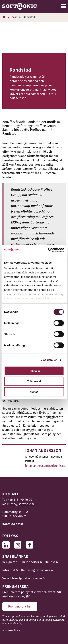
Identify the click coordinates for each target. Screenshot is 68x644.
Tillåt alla (34, 371)
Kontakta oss (11, 524)
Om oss (50, 562)
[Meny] (63, 6)
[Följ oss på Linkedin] (7, 545)
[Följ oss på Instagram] (19, 545)
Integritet (9, 570)
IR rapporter (31, 562)
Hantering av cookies (35, 570)
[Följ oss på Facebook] (31, 545)
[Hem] (4, 17)
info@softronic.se (22, 504)
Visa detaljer (49, 360)
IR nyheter (10, 562)
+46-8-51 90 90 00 (20, 500)
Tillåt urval (34, 381)
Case (15, 17)
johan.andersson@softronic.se (45, 466)
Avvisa (34, 392)
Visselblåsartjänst (15, 578)
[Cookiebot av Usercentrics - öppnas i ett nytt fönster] (48, 250)
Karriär (37, 578)
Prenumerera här (20, 607)
